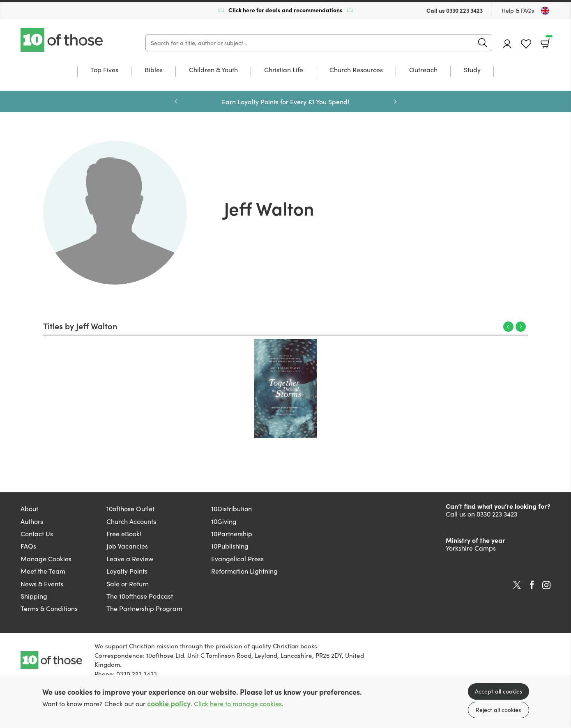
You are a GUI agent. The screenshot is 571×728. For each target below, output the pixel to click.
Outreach (423, 70)
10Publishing (230, 546)
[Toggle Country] (545, 11)
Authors (32, 521)
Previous (176, 101)
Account (507, 44)
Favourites (526, 44)
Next (395, 101)
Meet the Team (43, 571)
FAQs (28, 546)
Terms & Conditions (49, 608)
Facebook (532, 585)
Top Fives (104, 70)
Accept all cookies (498, 691)
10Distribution (231, 508)
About (29, 508)
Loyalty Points (127, 571)
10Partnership (232, 533)
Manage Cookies (46, 558)
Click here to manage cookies (238, 704)
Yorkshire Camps (471, 548)
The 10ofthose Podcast (140, 596)
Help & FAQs (518, 10)
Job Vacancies (127, 546)
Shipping (34, 596)
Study (472, 70)
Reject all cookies (498, 710)
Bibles (154, 70)
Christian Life (284, 70)
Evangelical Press (237, 558)
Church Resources (356, 70)
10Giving (224, 521)
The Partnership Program (144, 608)
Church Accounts (131, 521)
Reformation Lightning (244, 571)
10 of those (62, 40)
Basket (548, 41)
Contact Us (37, 533)
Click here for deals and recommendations (285, 10)
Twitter (517, 585)
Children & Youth (213, 70)
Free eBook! (124, 533)
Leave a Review (130, 558)
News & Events (42, 583)
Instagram (546, 585)
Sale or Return (128, 583)
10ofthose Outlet (130, 508)
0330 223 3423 (464, 10)
